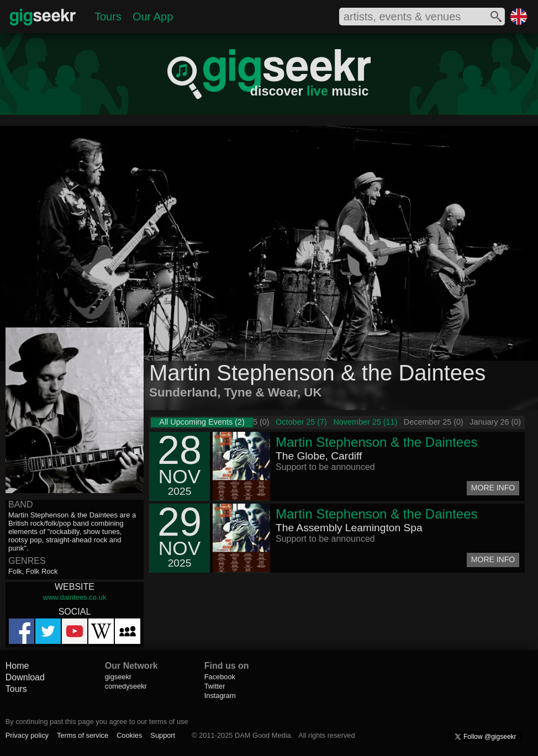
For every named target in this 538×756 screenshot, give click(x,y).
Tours (108, 17)
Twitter (215, 686)
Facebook (220, 677)
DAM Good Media (263, 735)
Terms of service (83, 735)
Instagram (220, 696)
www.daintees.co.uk (75, 597)
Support (163, 735)
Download (25, 677)
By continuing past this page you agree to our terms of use (97, 721)
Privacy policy (27, 735)
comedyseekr (126, 686)
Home (17, 666)
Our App (153, 17)
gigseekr (118, 677)
